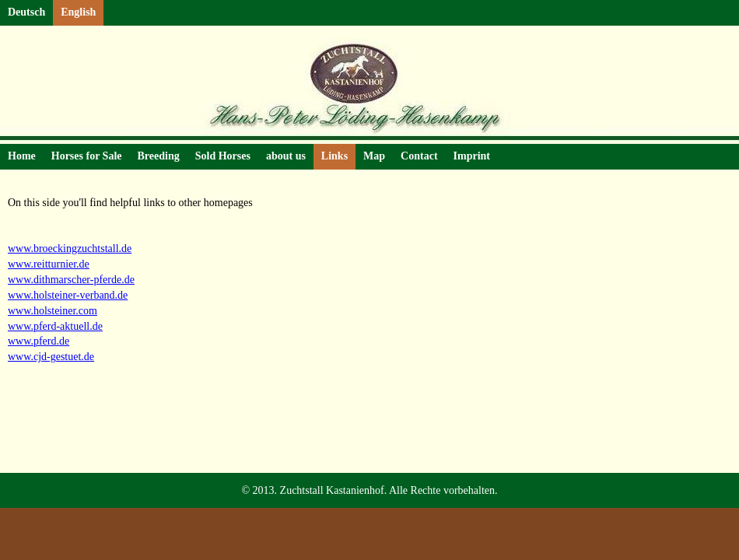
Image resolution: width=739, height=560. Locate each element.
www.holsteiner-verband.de (68, 295)
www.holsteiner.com (53, 311)
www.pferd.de (39, 341)
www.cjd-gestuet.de (51, 357)
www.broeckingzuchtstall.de (70, 248)
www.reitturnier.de (49, 264)
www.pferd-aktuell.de (55, 326)
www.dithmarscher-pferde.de (71, 280)
